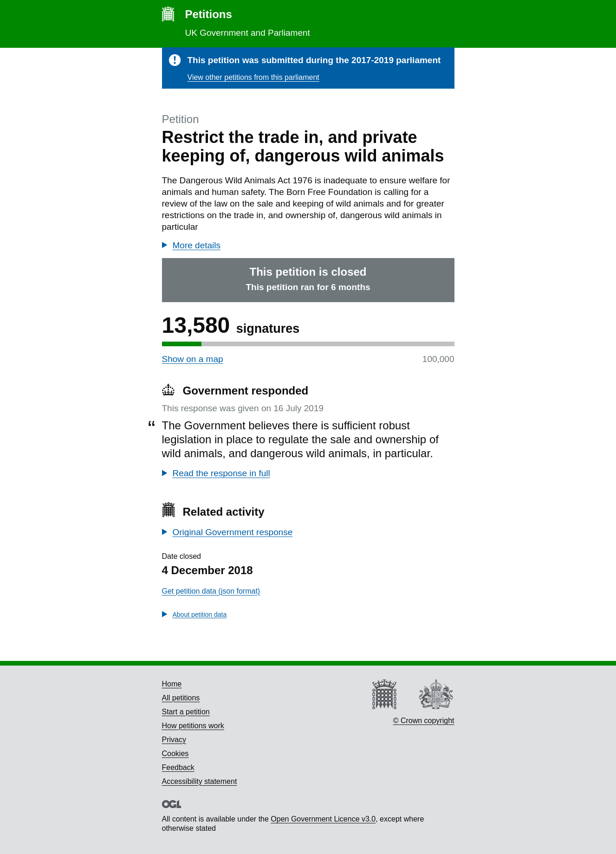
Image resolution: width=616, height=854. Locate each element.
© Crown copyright (424, 721)
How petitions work (193, 726)
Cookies (175, 754)
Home (172, 684)
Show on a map (193, 359)
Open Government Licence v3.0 (323, 819)
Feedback (178, 767)
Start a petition (186, 712)
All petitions (181, 698)
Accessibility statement (200, 781)
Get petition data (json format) (211, 591)
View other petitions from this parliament (253, 77)
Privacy (174, 740)
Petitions (209, 14)
